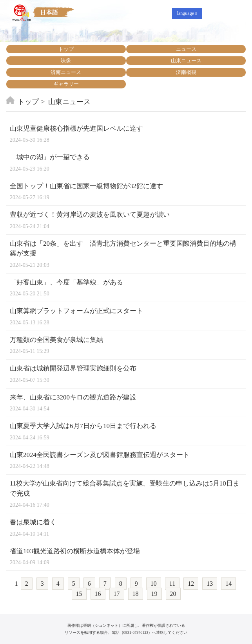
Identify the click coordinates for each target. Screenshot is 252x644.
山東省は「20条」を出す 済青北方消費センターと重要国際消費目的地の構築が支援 (123, 249)
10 (154, 584)
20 (173, 594)
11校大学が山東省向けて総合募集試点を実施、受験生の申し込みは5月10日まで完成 (125, 488)
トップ (66, 49)
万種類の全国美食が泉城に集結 (56, 340)
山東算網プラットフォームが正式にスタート (76, 311)
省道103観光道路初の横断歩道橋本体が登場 (75, 551)
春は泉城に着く (33, 522)
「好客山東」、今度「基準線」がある (66, 282)
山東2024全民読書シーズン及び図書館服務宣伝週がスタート (100, 455)
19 (154, 594)
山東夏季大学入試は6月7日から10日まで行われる (83, 426)
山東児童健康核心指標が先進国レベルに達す (76, 129)
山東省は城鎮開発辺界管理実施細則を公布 (73, 368)
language (187, 13)
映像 (66, 60)
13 (210, 584)
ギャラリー (66, 84)
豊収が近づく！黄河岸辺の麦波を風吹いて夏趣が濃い (90, 215)
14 (228, 584)
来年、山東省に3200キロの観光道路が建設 (73, 397)
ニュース (186, 49)
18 (136, 594)
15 (79, 594)
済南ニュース (66, 72)
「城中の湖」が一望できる (50, 157)
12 (191, 584)
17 (117, 594)
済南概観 (186, 72)
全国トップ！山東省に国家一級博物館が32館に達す (86, 186)
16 (98, 594)
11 (172, 584)
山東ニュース (186, 60)
